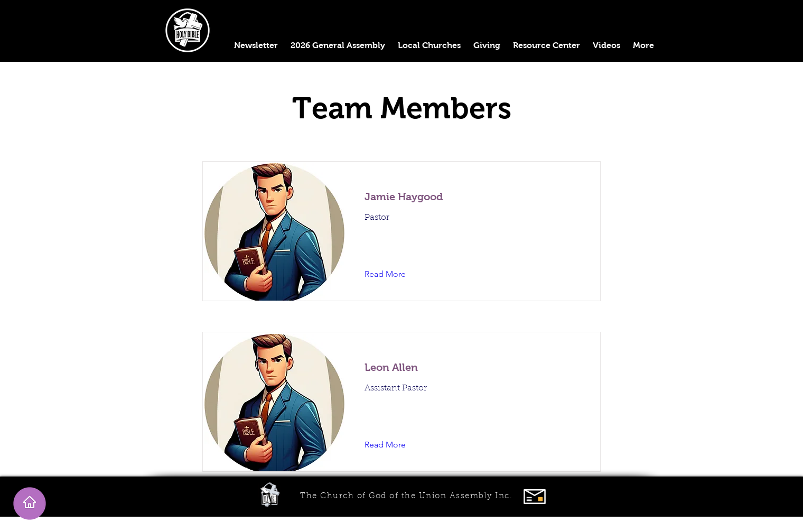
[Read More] (393, 274)
